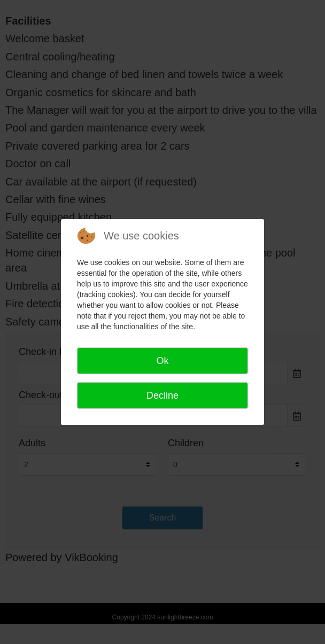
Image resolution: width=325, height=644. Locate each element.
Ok (162, 361)
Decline (162, 395)
